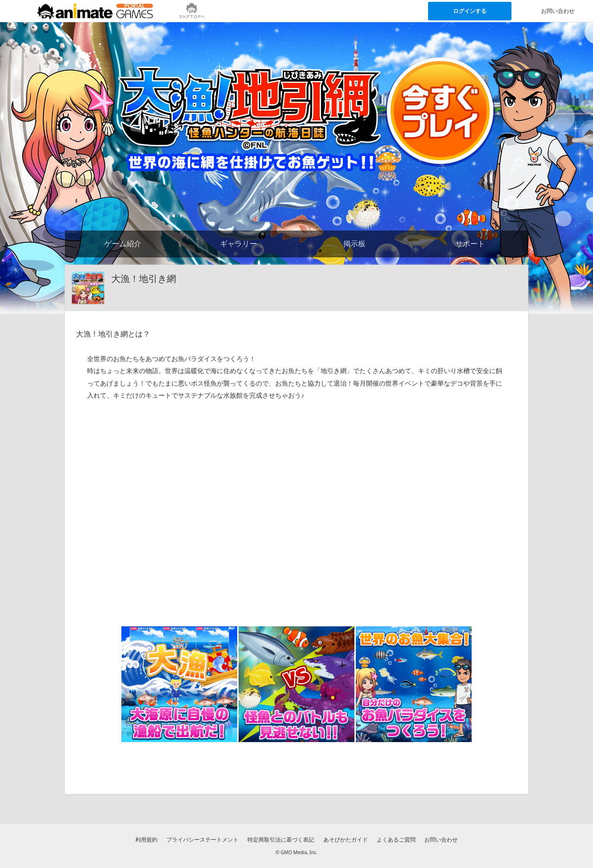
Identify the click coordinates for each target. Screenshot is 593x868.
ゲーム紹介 (123, 244)
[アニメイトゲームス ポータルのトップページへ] (95, 11)
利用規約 (146, 840)
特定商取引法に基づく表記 (281, 840)
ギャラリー (239, 244)
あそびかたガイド (346, 840)
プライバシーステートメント (202, 840)
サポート (470, 244)
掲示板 (354, 244)
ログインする (470, 11)
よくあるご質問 (396, 840)
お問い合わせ (441, 840)
